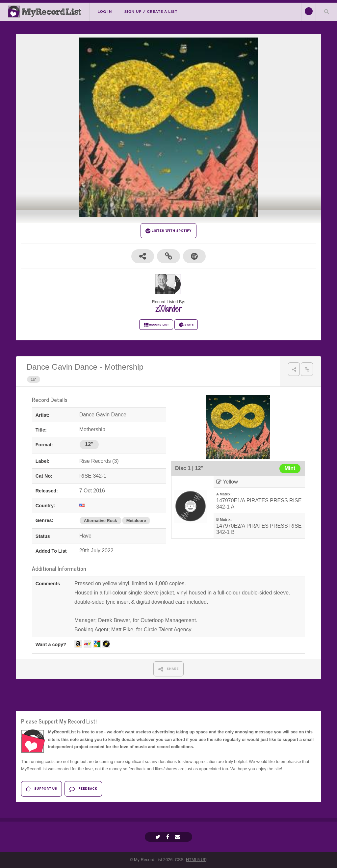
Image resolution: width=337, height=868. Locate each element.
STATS (186, 325)
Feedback (83, 789)
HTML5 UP (196, 860)
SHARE (169, 669)
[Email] (178, 837)
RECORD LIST (156, 325)
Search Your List (326, 11)
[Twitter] (159, 837)
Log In (105, 12)
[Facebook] (168, 837)
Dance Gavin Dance (62, 367)
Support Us (41, 789)
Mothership (124, 367)
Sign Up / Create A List (151, 12)
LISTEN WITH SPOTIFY (169, 231)
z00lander (168, 309)
